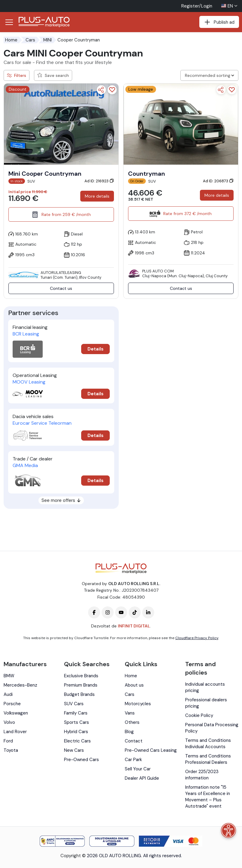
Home (11, 40)
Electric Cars (77, 741)
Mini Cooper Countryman (45, 174)
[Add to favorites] (112, 90)
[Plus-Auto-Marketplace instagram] (108, 612)
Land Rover (15, 732)
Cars (30, 40)
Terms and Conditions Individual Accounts (208, 744)
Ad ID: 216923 (99, 181)
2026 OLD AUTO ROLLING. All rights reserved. (134, 856)
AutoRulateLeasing (61, 273)
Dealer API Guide (142, 778)
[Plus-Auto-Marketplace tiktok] (135, 612)
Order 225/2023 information (202, 775)
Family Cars (76, 713)
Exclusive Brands (81, 676)
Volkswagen (16, 713)
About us (134, 685)
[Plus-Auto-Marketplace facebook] (94, 612)
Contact (134, 741)
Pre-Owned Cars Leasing (151, 750)
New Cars (74, 750)
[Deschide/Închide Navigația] (9, 22)
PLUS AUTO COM (158, 271)
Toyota (11, 750)
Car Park (133, 760)
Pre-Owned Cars (81, 760)
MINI (47, 40)
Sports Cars (77, 722)
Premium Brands (81, 685)
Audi (8, 694)
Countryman (147, 174)
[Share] (101, 90)
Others (132, 722)
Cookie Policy (199, 715)
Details (95, 349)
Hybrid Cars (76, 732)
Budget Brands (79, 694)
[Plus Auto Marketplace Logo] (44, 22)
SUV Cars (74, 704)
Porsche (12, 704)
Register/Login (197, 6)
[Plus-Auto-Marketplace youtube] (121, 612)
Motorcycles (138, 704)
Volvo (9, 722)
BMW (9, 676)
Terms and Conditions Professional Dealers (208, 759)
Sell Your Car (138, 769)
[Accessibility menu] (228, 830)
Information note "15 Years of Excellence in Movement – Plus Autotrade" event (208, 797)
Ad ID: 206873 (218, 181)
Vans (130, 713)
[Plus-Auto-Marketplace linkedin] (148, 612)
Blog (129, 732)
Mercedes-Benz (20, 685)
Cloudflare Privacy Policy (197, 638)
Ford (8, 741)
